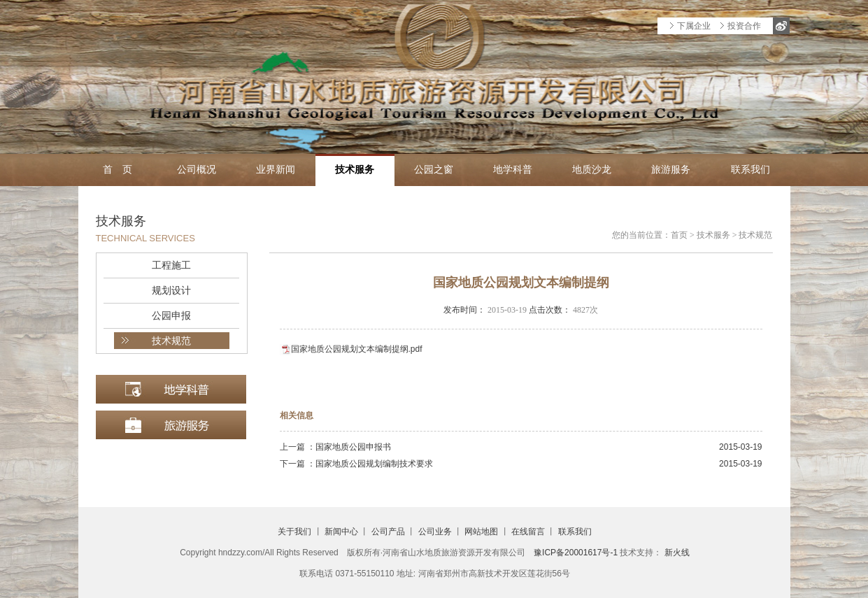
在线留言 (528, 532)
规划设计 (171, 290)
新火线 (677, 553)
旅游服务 (671, 170)
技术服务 (355, 170)
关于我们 (294, 532)
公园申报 (171, 315)
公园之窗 (434, 170)
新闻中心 (341, 532)
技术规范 (171, 341)
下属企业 (694, 26)
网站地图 (481, 532)
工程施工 (171, 265)
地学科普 (513, 170)
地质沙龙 (592, 170)
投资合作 (744, 26)
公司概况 (197, 170)
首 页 (118, 170)
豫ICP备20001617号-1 (576, 553)
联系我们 (750, 170)
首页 (679, 235)
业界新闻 (276, 170)
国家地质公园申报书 (353, 447)
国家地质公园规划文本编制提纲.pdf (357, 349)
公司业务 (435, 532)
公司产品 (388, 532)
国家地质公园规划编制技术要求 (374, 464)
